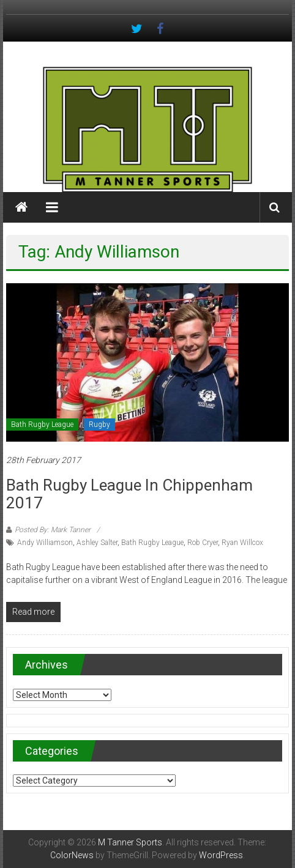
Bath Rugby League (42, 425)
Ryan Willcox (242, 543)
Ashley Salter (97, 543)
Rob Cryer (203, 543)
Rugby (99, 425)
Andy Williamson (45, 543)
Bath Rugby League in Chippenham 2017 (129, 494)
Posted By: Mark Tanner (53, 530)
